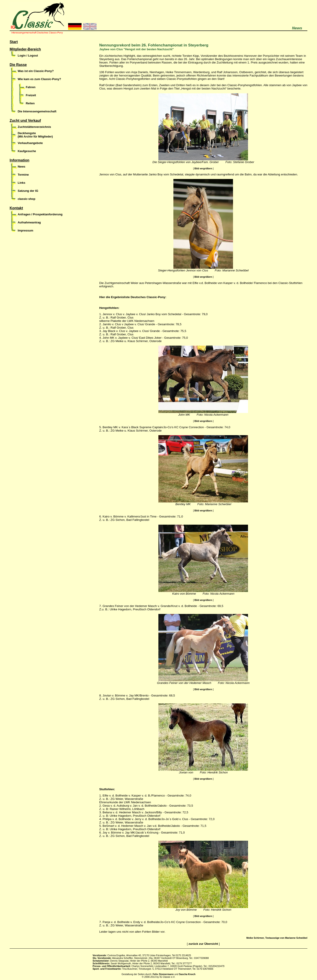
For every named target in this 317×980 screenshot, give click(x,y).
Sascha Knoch (187, 974)
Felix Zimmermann (163, 974)
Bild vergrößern (203, 168)
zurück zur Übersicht (203, 944)
